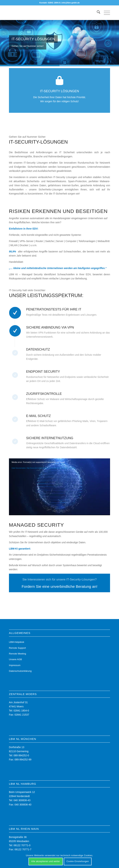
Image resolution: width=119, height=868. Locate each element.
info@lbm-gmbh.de (71, 3)
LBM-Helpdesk (17, 642)
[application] (59, 487)
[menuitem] (97, 13)
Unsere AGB (15, 659)
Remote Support (17, 648)
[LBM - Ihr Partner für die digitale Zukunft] (49, 13)
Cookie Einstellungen (78, 861)
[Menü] (105, 13)
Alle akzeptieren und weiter (46, 861)
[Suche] (97, 13)
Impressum (15, 665)
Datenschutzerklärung (20, 671)
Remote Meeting (17, 654)
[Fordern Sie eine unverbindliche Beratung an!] (59, 583)
